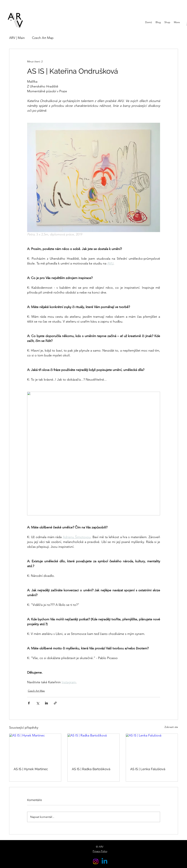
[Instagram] (96, 861)
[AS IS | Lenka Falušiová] (152, 748)
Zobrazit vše (171, 727)
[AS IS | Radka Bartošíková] (93, 748)
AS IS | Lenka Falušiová (148, 769)
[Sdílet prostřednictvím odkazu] (55, 703)
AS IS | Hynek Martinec (31, 769)
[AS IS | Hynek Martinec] (35, 748)
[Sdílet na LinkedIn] (46, 703)
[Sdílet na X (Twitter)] (38, 703)
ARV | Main (17, 38)
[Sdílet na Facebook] (29, 703)
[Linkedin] (104, 861)
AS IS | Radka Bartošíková (91, 769)
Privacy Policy (100, 851)
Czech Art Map (43, 38)
